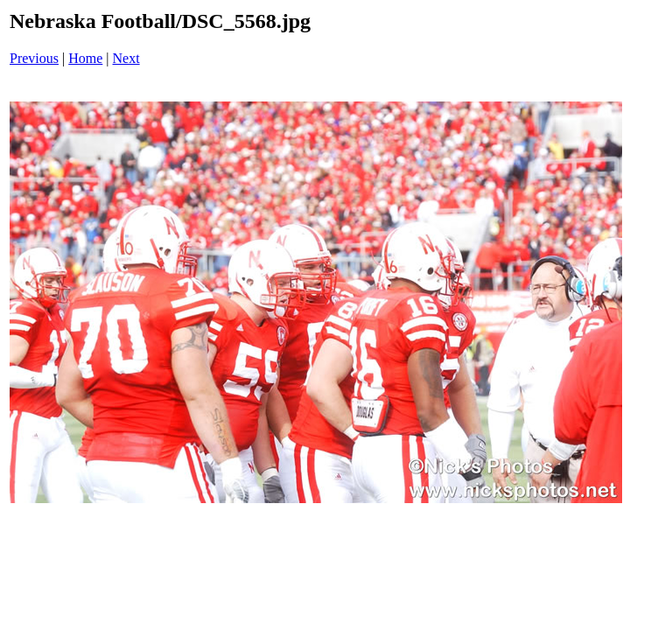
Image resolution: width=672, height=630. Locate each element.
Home (85, 58)
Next (126, 58)
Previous (34, 58)
